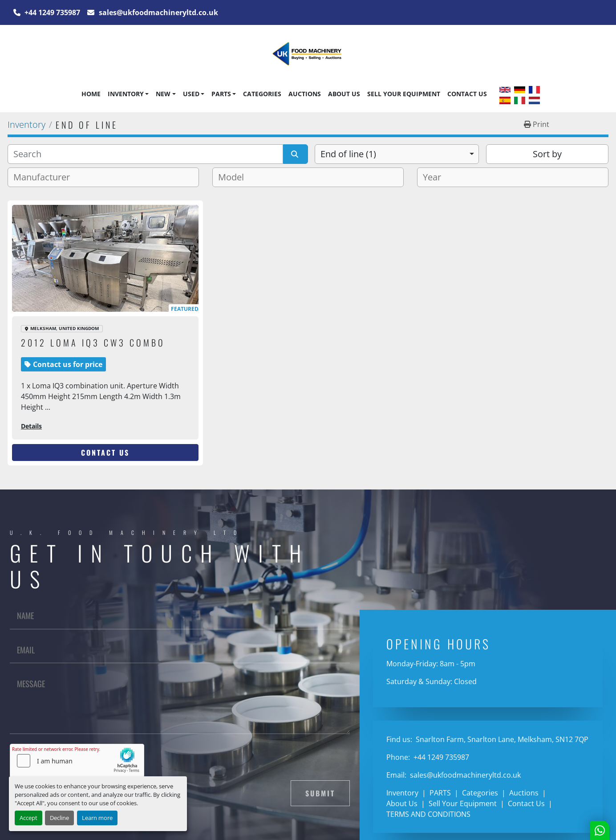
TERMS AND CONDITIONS (428, 814)
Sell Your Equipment (404, 94)
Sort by (547, 154)
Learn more (97, 818)
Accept (28, 818)
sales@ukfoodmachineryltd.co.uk (158, 12)
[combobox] (397, 154)
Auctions (305, 94)
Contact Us (467, 94)
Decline (59, 818)
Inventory (126, 94)
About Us (344, 94)
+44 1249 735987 (51, 12)
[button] (128, 94)
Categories (262, 94)
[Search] (145, 154)
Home (91, 94)
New (163, 94)
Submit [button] (320, 793)
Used (191, 94)
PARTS (221, 94)
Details (31, 426)
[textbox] (45, 177)
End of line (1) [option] (348, 154)
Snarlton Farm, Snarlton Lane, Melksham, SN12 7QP (501, 739)
